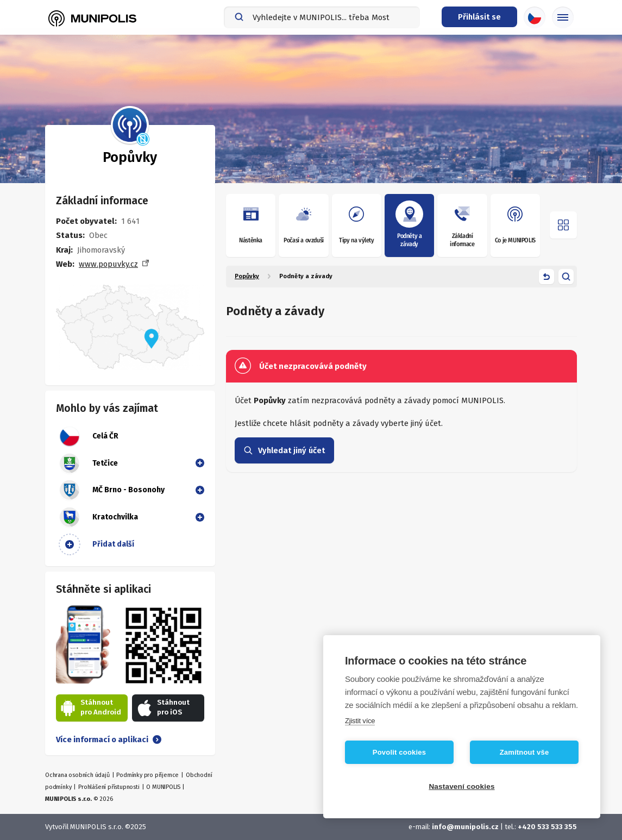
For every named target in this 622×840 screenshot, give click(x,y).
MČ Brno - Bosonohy (112, 490)
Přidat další (96, 544)
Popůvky (247, 276)
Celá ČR (89, 436)
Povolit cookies (399, 752)
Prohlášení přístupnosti (109, 787)
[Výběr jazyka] (535, 17)
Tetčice (88, 463)
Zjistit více (360, 721)
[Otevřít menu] (563, 225)
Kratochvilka (98, 517)
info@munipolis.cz (465, 827)
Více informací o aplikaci (109, 739)
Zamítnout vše (524, 752)
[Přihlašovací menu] (479, 17)
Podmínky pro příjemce (147, 775)
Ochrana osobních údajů (77, 775)
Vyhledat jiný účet (284, 450)
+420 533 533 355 (547, 827)
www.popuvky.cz (108, 264)
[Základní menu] (563, 17)
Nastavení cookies (461, 786)
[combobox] (322, 17)
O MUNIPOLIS (163, 787)
